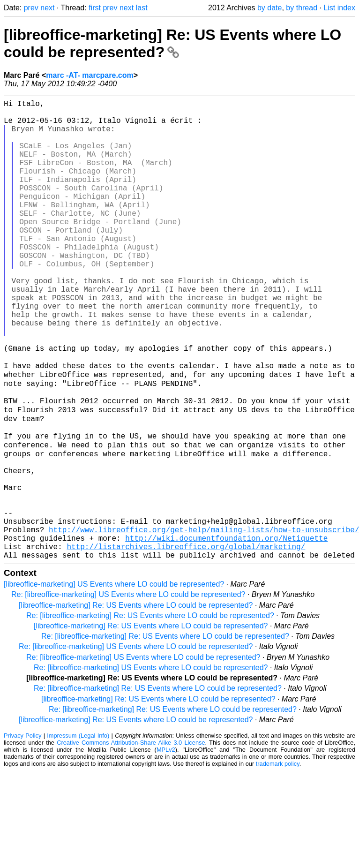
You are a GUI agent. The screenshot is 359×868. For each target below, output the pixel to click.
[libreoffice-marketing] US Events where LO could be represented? (114, 681)
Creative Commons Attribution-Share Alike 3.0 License (131, 840)
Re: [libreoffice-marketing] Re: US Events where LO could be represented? (150, 713)
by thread (302, 8)
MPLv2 (166, 847)
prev (31, 8)
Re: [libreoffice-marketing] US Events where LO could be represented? (128, 691)
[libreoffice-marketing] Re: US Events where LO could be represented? (172, 43)
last (142, 8)
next (47, 8)
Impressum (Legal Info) (78, 833)
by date (269, 8)
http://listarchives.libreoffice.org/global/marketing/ (186, 642)
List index (339, 8)
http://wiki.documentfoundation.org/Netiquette (226, 631)
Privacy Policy (22, 833)
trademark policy (278, 861)
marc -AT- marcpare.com (90, 75)
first (95, 8)
